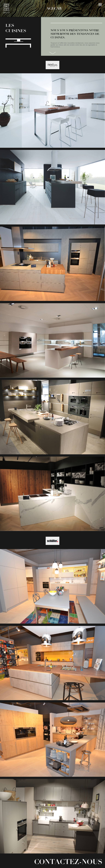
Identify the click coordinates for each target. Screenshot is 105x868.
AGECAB (54, 8)
